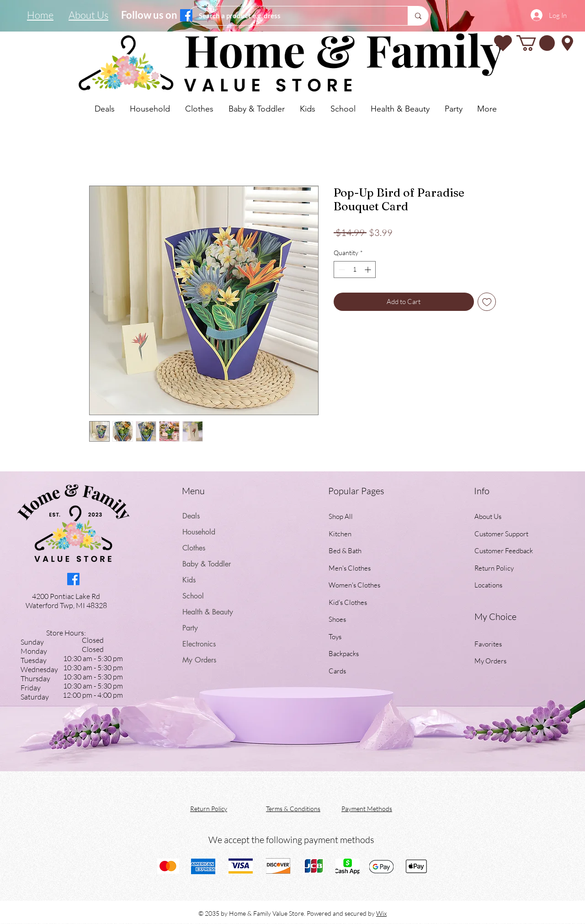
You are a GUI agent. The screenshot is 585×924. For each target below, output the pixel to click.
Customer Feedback (504, 551)
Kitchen (340, 534)
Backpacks (344, 654)
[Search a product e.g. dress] (294, 16)
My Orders (199, 660)
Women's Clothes (354, 585)
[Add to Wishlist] (487, 302)
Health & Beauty (208, 612)
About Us (488, 516)
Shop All (341, 516)
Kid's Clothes (348, 602)
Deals (191, 516)
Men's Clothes (350, 568)
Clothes (194, 548)
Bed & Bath (345, 551)
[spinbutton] (355, 270)
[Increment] (369, 270)
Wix (381, 913)
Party (190, 628)
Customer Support (501, 534)
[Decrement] (341, 270)
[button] (536, 43)
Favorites (488, 644)
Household (199, 532)
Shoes (337, 619)
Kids (189, 580)
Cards (337, 671)
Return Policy (494, 568)
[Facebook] (186, 15)
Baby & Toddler (207, 564)
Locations (489, 585)
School (193, 596)
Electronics (199, 644)
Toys (335, 637)
